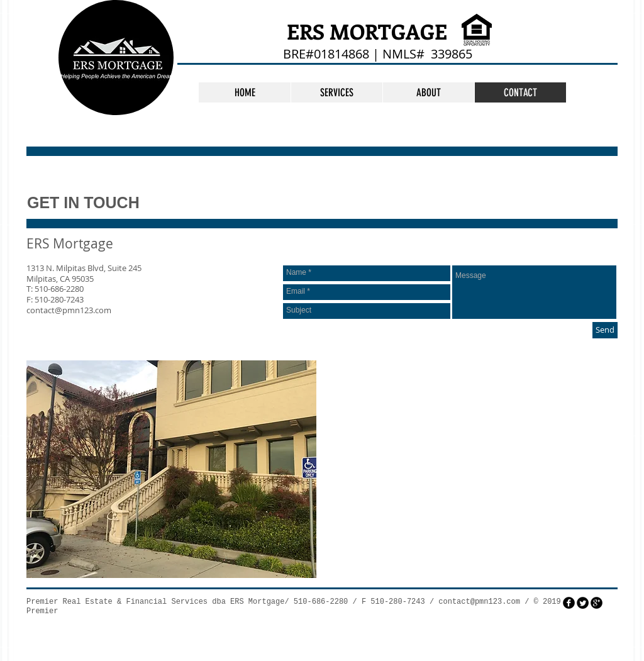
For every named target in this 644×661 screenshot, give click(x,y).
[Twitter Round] (583, 603)
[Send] (605, 330)
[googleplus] (597, 603)
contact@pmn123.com (69, 310)
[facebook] (569, 603)
